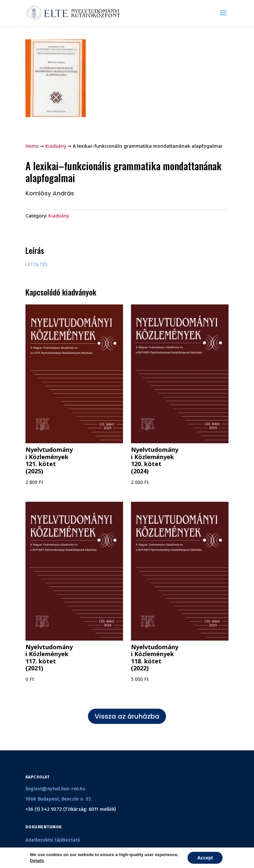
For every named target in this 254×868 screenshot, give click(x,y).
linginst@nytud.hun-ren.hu (55, 789)
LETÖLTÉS (37, 264)
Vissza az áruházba (127, 716)
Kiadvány (56, 146)
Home (32, 146)
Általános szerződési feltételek (60, 853)
